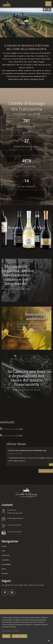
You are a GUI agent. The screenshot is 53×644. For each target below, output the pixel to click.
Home (26, 546)
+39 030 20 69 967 (14, 525)
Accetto (6, 636)
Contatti (26, 573)
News (26, 569)
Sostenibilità (26, 564)
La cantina (26, 560)
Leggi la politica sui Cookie (10, 631)
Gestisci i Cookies (19, 636)
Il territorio (26, 555)
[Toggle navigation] (48, 4)
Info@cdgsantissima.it (15, 518)
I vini (26, 551)
